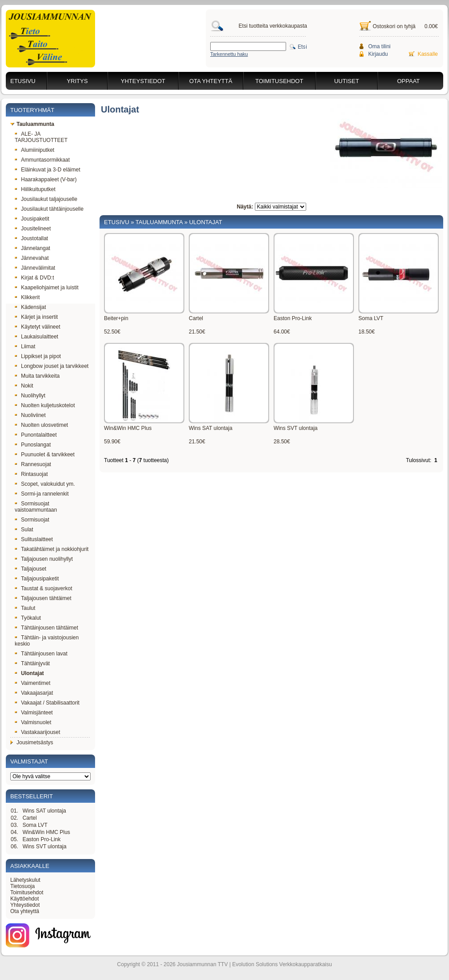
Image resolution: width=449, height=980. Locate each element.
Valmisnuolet (33, 722)
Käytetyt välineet (37, 327)
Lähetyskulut (25, 880)
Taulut (25, 608)
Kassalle (428, 54)
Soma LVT (35, 825)
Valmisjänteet (34, 713)
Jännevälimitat (35, 268)
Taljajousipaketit (37, 579)
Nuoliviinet (30, 415)
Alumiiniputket (35, 150)
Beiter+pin (116, 318)
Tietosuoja (23, 886)
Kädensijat (30, 307)
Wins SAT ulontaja (44, 811)
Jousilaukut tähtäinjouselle (49, 209)
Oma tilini (379, 46)
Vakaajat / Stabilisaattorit (47, 703)
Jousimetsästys (32, 742)
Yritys (77, 81)
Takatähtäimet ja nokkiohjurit (52, 549)
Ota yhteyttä (211, 81)
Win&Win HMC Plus (46, 832)
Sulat (24, 530)
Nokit (24, 386)
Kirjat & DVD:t (34, 278)
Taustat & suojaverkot (44, 588)
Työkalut (28, 618)
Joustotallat (31, 238)
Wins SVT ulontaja (44, 847)
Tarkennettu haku (229, 54)
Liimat (25, 346)
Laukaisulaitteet (36, 337)
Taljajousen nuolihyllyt (44, 559)
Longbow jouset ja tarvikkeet (52, 366)
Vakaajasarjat (34, 693)
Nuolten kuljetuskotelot (45, 405)
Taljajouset (31, 569)
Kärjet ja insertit (36, 317)
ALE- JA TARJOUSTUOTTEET (41, 137)
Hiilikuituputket (35, 189)
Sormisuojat (32, 520)
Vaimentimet (33, 683)
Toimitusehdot (279, 81)
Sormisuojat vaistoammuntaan (36, 507)
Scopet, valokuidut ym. (45, 484)
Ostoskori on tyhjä (394, 26)
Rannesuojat (33, 464)
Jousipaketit (32, 219)
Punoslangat (33, 445)
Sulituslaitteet (34, 539)
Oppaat (409, 81)
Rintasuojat (31, 474)
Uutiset (347, 81)
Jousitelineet (33, 229)
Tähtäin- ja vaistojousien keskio (47, 641)
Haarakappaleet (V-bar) (46, 179)
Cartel (29, 818)
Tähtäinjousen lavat (41, 654)
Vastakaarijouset (37, 732)
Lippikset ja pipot (38, 356)
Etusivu (23, 81)
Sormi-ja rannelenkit (42, 494)
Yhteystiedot (143, 81)
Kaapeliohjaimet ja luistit (47, 288)
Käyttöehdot (25, 899)
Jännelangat (32, 248)
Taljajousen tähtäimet (43, 598)
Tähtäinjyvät (32, 663)
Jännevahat (32, 258)
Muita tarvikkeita (37, 376)
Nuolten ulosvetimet (41, 425)
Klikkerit (27, 297)
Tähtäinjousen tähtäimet (46, 628)
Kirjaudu (378, 54)
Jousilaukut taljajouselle (46, 199)
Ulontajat (29, 673)
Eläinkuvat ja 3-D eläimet (48, 170)
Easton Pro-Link (41, 839)
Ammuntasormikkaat (42, 160)
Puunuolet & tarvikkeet (45, 455)
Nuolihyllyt (30, 396)
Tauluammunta (32, 124)
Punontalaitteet (36, 435)
